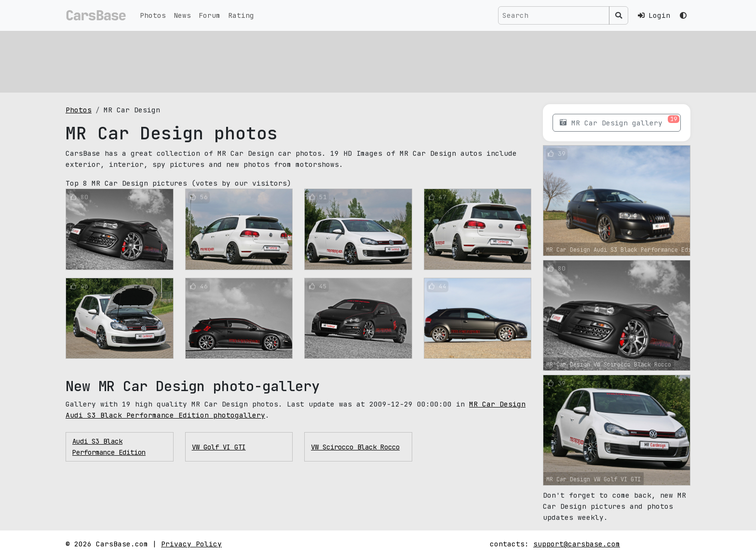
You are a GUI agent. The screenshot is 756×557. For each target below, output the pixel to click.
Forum (209, 15)
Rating (241, 15)
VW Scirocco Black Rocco (355, 447)
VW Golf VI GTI (219, 447)
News (182, 15)
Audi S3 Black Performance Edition (109, 447)
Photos (153, 15)
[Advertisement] (355, 60)
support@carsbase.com (577, 544)
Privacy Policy (191, 544)
